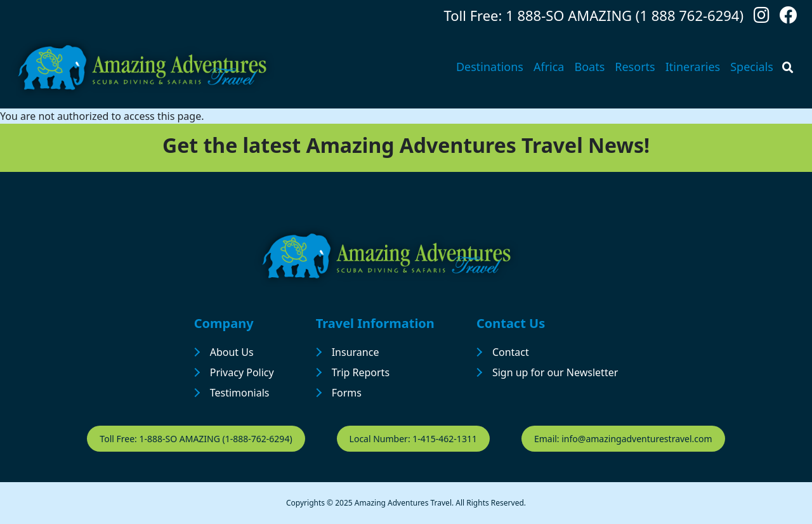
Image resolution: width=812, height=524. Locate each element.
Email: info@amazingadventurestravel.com (623, 439)
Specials (752, 67)
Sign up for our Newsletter (555, 372)
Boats (589, 67)
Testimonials (240, 393)
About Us (232, 352)
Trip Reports (361, 372)
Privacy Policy (242, 372)
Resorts (635, 67)
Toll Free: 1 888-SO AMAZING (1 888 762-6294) (594, 15)
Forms (347, 393)
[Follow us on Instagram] (762, 18)
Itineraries (693, 67)
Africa (549, 67)
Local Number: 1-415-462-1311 (413, 439)
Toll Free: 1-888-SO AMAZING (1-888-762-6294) (196, 439)
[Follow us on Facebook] (789, 18)
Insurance (356, 352)
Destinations (490, 67)
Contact (511, 352)
